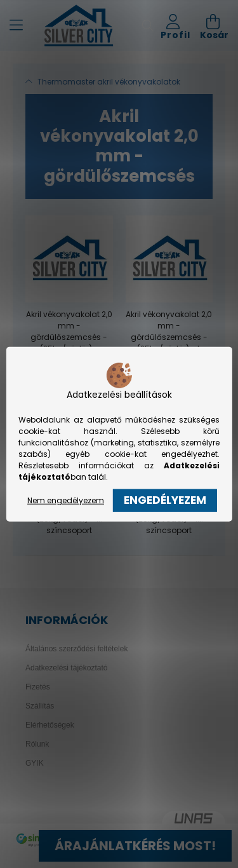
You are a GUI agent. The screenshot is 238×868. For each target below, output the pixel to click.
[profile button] (175, 25)
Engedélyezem (165, 500)
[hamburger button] (16, 25)
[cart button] (214, 25)
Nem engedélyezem (66, 500)
